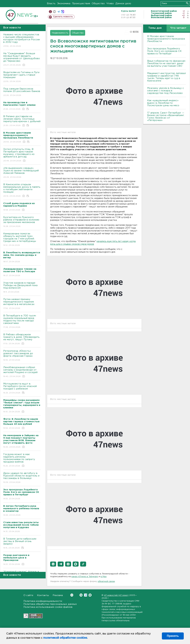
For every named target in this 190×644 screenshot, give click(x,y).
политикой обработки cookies (65, 638)
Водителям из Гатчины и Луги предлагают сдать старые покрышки (22, 77)
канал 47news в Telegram (85, 577)
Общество (98, 4)
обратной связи (106, 581)
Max (90, 595)
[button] (53, 564)
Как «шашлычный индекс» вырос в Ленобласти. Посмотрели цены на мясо (164, 103)
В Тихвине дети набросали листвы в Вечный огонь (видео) (22, 544)
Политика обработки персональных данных (50, 604)
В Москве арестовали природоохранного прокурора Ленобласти (166, 39)
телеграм (59, 12)
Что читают (178, 28)
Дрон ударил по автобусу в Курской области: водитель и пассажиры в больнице (22, 478)
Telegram (86, 595)
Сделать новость (63, 17)
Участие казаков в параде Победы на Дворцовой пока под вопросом (22, 288)
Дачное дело (123, 4)
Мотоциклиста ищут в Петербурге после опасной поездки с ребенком (22, 388)
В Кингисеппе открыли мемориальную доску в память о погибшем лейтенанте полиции (22, 190)
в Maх (104, 577)
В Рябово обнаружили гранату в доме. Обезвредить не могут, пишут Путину (22, 339)
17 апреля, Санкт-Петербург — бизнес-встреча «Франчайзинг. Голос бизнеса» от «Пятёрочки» (166, 117)
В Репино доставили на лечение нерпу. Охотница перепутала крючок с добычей (22, 121)
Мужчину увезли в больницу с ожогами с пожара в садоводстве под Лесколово (166, 91)
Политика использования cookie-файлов (48, 607)
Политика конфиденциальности (43, 601)
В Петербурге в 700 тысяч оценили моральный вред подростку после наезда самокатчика (22, 322)
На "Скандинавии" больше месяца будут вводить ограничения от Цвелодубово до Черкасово (22, 59)
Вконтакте (72, 595)
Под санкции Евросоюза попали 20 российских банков (22, 92)
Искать (187, 3)
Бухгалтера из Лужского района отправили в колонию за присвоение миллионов (22, 222)
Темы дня (155, 28)
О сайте (28, 595)
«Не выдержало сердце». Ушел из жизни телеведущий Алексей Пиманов (22, 173)
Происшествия (81, 4)
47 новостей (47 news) (116, 595)
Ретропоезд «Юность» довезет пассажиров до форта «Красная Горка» (22, 356)
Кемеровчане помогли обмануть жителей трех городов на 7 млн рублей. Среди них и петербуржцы (22, 240)
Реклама (58, 595)
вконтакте (54, 12)
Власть (51, 4)
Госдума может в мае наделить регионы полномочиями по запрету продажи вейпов (22, 460)
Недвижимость (60, 33)
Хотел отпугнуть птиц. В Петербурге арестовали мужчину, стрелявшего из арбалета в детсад (22, 155)
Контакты (43, 595)
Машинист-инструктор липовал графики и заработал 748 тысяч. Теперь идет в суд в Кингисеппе (166, 77)
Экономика (64, 4)
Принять (173, 636)
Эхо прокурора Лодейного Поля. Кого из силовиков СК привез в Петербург (164, 51)
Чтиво (110, 4)
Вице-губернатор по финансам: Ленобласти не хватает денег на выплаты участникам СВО (166, 63)
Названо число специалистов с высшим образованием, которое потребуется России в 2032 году (22, 41)
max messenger (63, 12)
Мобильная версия (50, 12)
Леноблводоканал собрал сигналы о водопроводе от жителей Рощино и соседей (22, 372)
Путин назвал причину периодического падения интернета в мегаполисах (22, 304)
